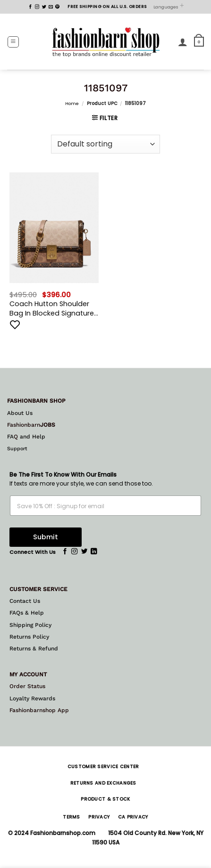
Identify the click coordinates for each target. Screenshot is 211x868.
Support (17, 449)
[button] (13, 42)
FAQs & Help (27, 613)
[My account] (183, 42)
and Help (32, 437)
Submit (46, 537)
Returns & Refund (34, 649)
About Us (20, 413)
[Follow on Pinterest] (57, 7)
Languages (169, 7)
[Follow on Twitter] (44, 7)
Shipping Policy (30, 625)
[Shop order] (105, 144)
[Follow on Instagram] (37, 7)
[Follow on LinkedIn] (94, 552)
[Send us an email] (51, 7)
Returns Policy (29, 637)
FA (10, 437)
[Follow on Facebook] (30, 7)
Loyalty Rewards (32, 698)
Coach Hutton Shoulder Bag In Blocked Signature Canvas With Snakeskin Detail (52, 308)
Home (72, 103)
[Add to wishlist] (15, 324)
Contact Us (25, 601)
